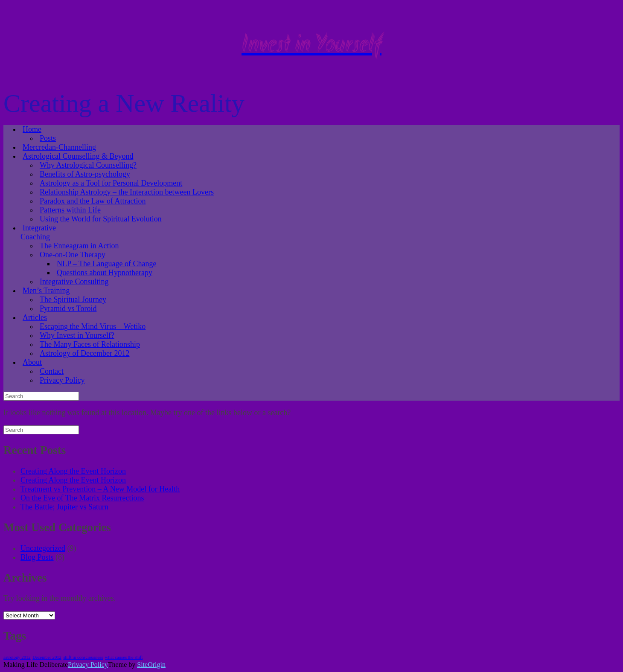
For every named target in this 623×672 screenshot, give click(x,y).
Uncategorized (43, 548)
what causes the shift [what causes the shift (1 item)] (124, 657)
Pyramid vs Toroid (68, 308)
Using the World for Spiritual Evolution (101, 219)
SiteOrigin (151, 665)
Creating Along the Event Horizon (73, 471)
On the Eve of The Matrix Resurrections (82, 498)
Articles (35, 317)
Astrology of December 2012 (84, 353)
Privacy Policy (62, 380)
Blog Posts (37, 557)
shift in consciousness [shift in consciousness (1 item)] (83, 657)
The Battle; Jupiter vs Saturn (64, 507)
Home (32, 129)
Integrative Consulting (74, 282)
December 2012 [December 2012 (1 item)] (47, 657)
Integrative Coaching (38, 232)
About (32, 362)
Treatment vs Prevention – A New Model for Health (100, 489)
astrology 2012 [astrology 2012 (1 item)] (17, 657)
